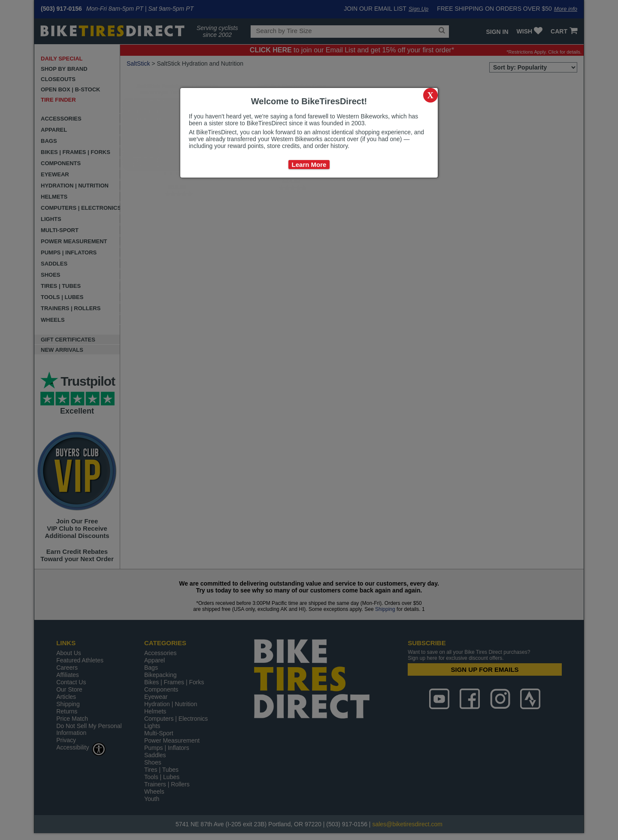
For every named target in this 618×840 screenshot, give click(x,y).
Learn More (309, 165)
